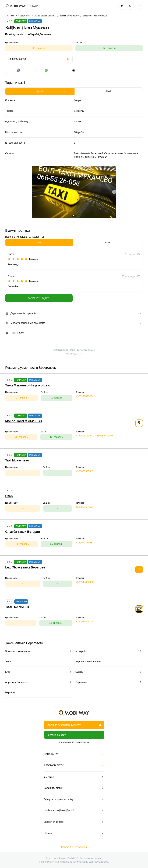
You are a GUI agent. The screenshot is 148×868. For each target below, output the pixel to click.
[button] (73, 216)
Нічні (109, 91)
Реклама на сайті (57, 735)
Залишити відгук (39, 298)
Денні (40, 91)
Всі (39, 243)
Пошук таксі (24, 16)
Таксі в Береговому (69, 16)
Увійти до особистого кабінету (74, 725)
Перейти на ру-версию (74, 847)
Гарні (108, 243)
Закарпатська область (45, 16)
